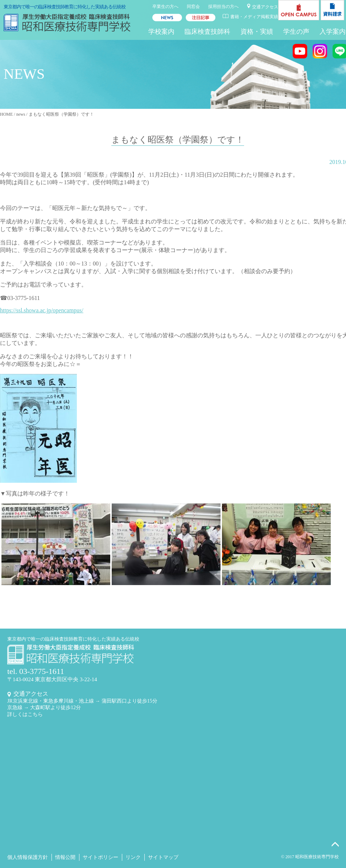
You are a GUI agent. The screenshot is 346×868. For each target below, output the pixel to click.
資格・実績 (257, 32)
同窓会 (193, 7)
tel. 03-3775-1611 (36, 671)
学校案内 (161, 32)
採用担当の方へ (223, 7)
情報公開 (65, 857)
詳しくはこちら (25, 714)
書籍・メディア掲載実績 (254, 17)
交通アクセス (265, 7)
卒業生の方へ (165, 7)
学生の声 (296, 32)
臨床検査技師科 (207, 32)
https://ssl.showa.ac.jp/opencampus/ (42, 310)
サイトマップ (163, 857)
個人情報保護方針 (28, 857)
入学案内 (333, 32)
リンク (133, 857)
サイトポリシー (100, 857)
